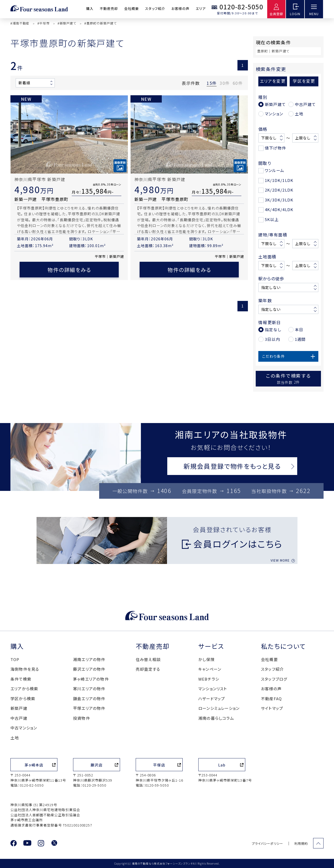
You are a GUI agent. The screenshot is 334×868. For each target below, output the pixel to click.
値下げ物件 (275, 148)
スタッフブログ (274, 679)
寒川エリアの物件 (89, 689)
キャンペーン (210, 669)
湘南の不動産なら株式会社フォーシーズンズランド (162, 863)
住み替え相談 (148, 659)
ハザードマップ (212, 698)
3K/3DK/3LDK (279, 200)
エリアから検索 (24, 689)
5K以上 (272, 219)
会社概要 (132, 8)
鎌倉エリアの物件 (89, 698)
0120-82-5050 (241, 7)
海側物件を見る (25, 669)
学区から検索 (23, 698)
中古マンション (24, 728)
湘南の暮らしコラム (216, 718)
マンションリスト (213, 689)
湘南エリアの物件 (89, 659)
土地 (299, 114)
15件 (212, 83)
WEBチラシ (209, 679)
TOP (15, 659)
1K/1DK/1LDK (279, 180)
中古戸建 (19, 718)
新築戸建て (275, 104)
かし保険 (207, 659)
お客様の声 (180, 8)
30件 (225, 83)
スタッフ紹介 (155, 8)
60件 (238, 83)
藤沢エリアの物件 (89, 669)
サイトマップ (272, 708)
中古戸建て (305, 104)
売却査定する (148, 669)
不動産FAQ (271, 698)
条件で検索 (21, 679)
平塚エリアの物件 (89, 708)
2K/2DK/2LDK (279, 190)
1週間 (300, 339)
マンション (274, 114)
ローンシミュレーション (219, 708)
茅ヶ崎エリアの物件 (91, 679)
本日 (299, 329)
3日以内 (272, 339)
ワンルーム (275, 170)
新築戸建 (19, 708)
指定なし (273, 329)
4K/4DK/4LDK (279, 209)
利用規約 (301, 843)
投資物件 (82, 718)
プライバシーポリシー (267, 843)
